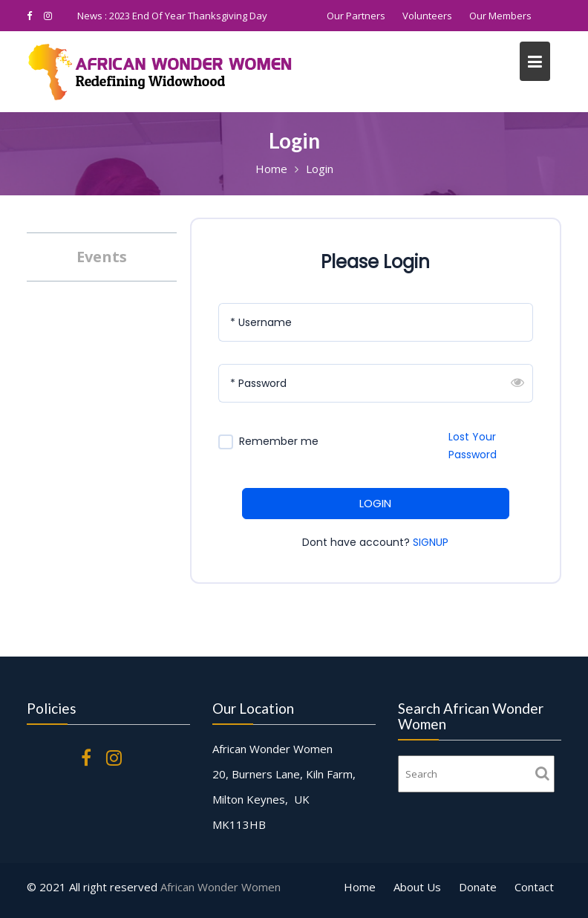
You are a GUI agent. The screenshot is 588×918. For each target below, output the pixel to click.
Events (102, 257)
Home (360, 887)
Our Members (500, 16)
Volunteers (427, 16)
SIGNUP (431, 542)
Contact (534, 887)
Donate (478, 887)
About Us (417, 887)
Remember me (279, 442)
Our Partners (356, 16)
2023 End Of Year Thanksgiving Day (188, 16)
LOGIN (375, 503)
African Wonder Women (220, 887)
